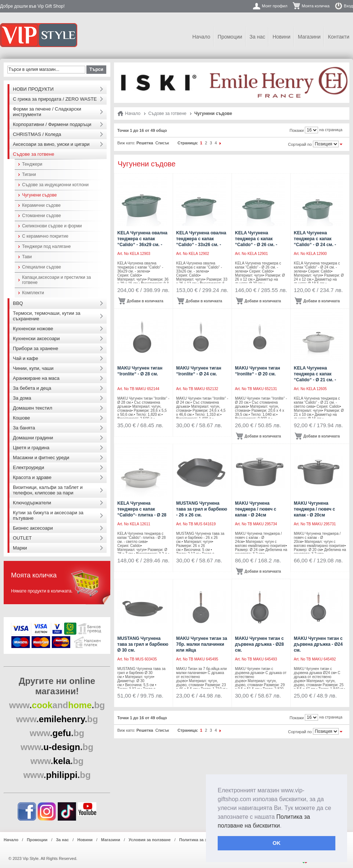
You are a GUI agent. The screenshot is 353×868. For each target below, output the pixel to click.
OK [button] (277, 843)
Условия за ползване (150, 840)
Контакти (339, 37)
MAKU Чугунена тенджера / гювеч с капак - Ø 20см (314, 509)
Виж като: (126, 143)
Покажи (297, 130)
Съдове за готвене (167, 114)
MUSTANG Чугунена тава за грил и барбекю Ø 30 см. (143, 644)
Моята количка (315, 6)
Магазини (309, 37)
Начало (201, 37)
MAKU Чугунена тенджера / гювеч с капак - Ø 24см (256, 509)
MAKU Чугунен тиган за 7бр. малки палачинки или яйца (202, 644)
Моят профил (274, 6)
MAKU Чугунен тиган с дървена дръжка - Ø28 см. (259, 644)
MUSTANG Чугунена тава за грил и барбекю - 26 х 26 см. (202, 509)
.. (57, 705)
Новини (281, 37)
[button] (284, 826)
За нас (258, 37)
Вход (348, 6)
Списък (162, 143)
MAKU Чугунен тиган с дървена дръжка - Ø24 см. (318, 644)
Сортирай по (300, 144)
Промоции (230, 37)
